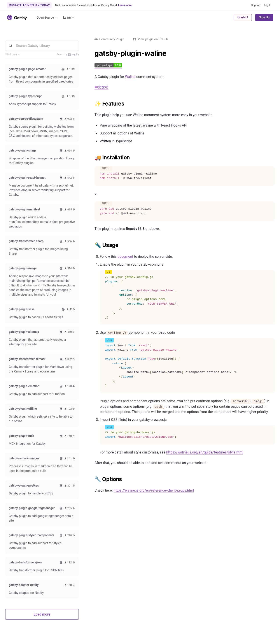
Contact (243, 17)
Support (256, 5)
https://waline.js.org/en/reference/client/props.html (154, 490)
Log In (268, 5)
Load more (42, 614)
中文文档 (101, 87)
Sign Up (264, 17)
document (125, 257)
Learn (69, 18)
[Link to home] (17, 18)
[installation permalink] (92, 158)
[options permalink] (92, 479)
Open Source (47, 18)
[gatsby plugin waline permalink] (92, 53)
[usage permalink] (92, 245)
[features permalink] (92, 104)
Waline (130, 77)
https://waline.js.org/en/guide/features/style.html (205, 452)
